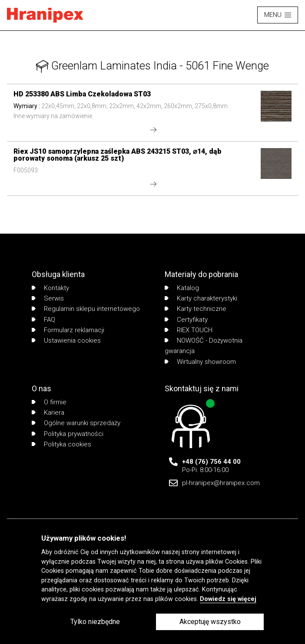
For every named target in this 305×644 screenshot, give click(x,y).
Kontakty (50, 288)
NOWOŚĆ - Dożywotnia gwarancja (204, 346)
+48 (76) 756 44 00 (211, 462)
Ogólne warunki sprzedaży (76, 423)
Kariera (48, 413)
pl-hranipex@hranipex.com (221, 483)
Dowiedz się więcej (228, 599)
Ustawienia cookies (66, 340)
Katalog (182, 288)
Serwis (48, 298)
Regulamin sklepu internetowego (86, 309)
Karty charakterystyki (201, 298)
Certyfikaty (186, 320)
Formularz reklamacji (68, 330)
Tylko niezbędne (95, 622)
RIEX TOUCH (189, 330)
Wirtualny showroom (200, 362)
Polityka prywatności (68, 434)
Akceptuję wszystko (210, 622)
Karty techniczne (196, 309)
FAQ (43, 320)
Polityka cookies (61, 444)
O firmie (49, 402)
